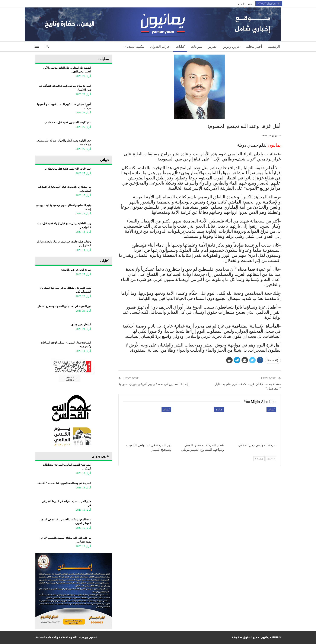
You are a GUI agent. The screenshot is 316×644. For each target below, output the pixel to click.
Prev (271, 459)
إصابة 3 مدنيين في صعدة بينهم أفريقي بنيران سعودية (153, 384)
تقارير (212, 47)
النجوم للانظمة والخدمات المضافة (56, 637)
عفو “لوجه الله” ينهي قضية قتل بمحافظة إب (68, 123)
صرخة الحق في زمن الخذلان (76, 270)
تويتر (250, 4)
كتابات (180, 47)
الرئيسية (274, 47)
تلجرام (241, 4)
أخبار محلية (254, 47)
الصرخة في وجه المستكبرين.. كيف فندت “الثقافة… (64, 483)
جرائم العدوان (160, 47)
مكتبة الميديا (135, 47)
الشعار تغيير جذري (81, 325)
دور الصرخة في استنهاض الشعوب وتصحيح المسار (64, 306)
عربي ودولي (231, 47)
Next (259, 459)
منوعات (197, 47)
